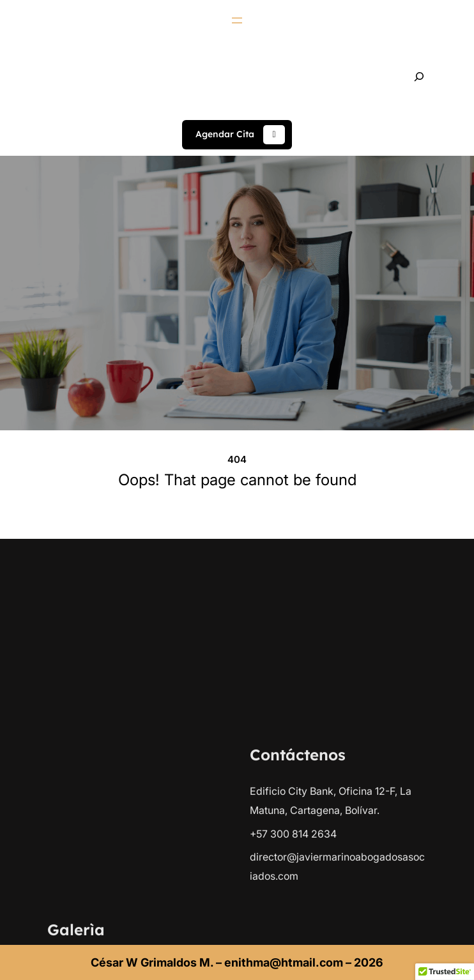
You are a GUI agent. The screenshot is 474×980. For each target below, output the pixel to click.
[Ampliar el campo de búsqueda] (419, 77)
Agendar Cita (240, 135)
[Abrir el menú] (237, 20)
